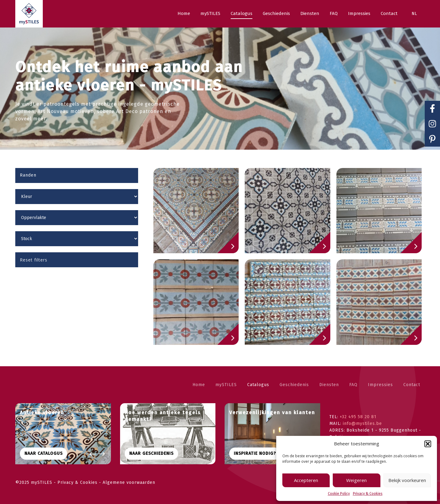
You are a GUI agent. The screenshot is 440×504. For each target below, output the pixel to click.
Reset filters (34, 260)
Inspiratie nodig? (255, 453)
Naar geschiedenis (151, 453)
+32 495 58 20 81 (358, 417)
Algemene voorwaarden (129, 482)
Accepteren (306, 480)
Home (199, 385)
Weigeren (356, 480)
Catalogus (258, 385)
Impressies (380, 385)
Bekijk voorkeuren (407, 480)
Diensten (329, 385)
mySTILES (226, 385)
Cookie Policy (339, 494)
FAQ (353, 385)
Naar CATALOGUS (44, 453)
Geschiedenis (294, 385)
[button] (428, 444)
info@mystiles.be (362, 424)
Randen (28, 175)
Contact (412, 385)
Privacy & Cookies (368, 494)
